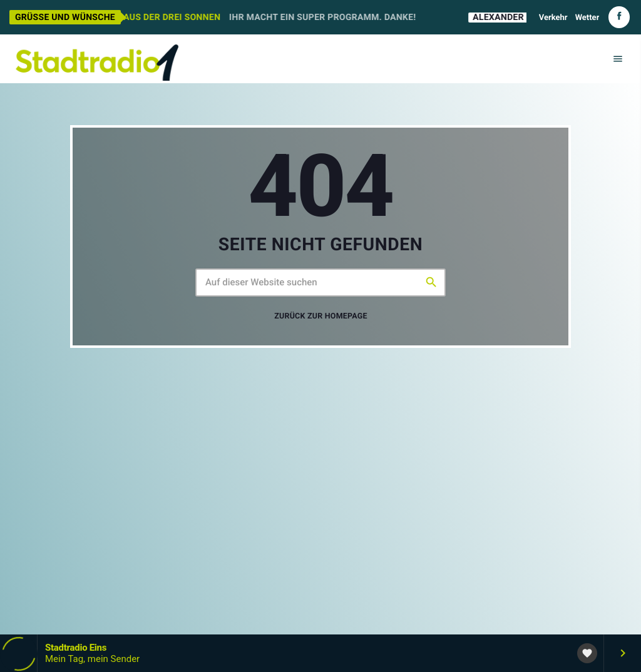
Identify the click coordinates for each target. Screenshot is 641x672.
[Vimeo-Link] (97, 59)
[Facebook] (619, 17)
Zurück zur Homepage (321, 316)
